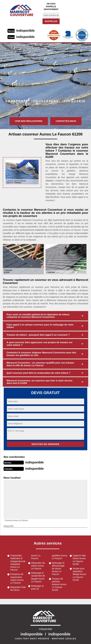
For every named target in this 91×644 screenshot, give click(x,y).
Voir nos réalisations (29, 121)
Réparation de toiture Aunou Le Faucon (38, 566)
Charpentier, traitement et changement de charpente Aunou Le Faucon (18, 563)
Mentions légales (64, 639)
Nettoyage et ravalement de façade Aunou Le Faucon (38, 577)
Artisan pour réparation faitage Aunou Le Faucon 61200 (79, 574)
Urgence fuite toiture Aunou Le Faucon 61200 (79, 560)
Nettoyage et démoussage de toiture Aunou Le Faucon (58, 569)
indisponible (25, 31)
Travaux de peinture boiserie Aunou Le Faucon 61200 (59, 584)
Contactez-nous (66, 121)
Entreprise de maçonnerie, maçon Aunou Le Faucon (17, 578)
